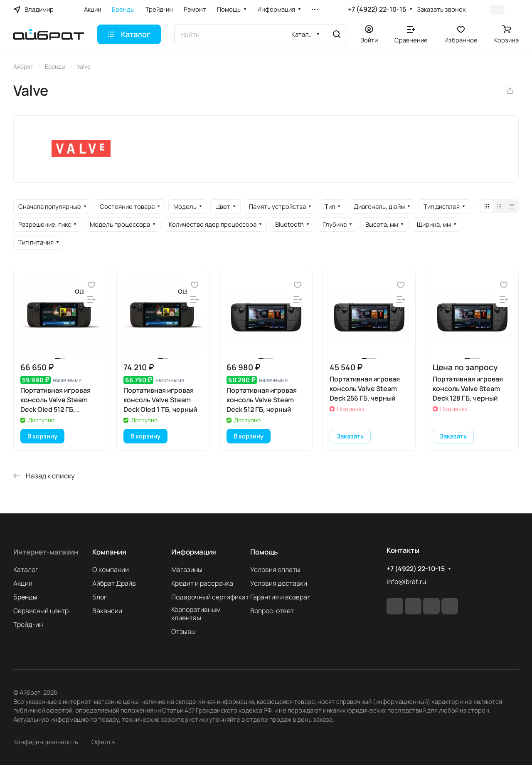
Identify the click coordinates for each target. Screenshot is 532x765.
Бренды (25, 597)
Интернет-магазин (46, 552)
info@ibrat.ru (406, 582)
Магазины (187, 569)
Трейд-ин (28, 624)
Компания (109, 552)
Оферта (103, 742)
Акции (23, 583)
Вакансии (107, 611)
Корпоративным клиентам (196, 614)
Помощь (264, 552)
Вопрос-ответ (272, 611)
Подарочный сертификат (210, 597)
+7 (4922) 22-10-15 (377, 9)
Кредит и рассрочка (202, 583)
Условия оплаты (275, 569)
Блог (100, 597)
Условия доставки (279, 583)
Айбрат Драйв (114, 583)
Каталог (26, 569)
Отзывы (183, 631)
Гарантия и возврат (280, 597)
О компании (111, 569)
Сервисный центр (41, 611)
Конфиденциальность (46, 742)
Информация (194, 552)
